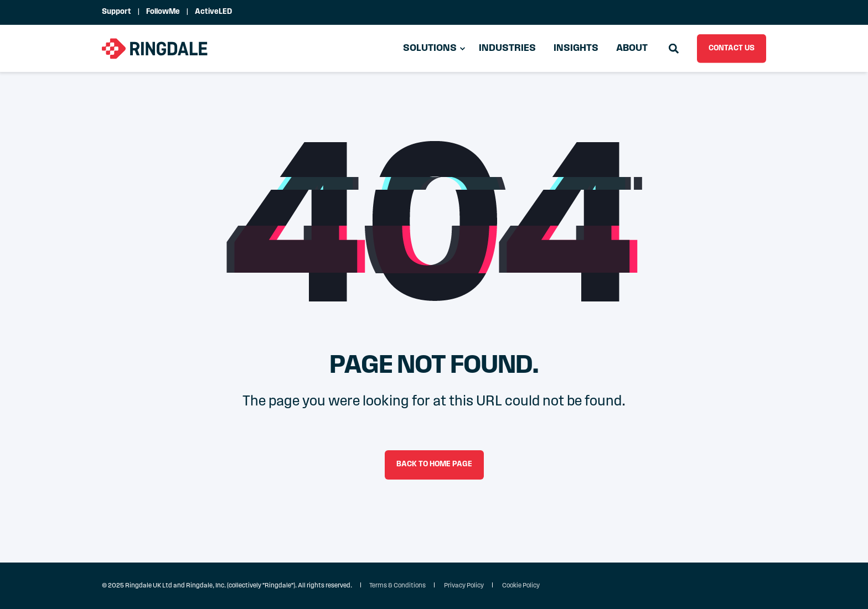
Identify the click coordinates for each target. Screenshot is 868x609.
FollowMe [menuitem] (163, 12)
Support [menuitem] (117, 12)
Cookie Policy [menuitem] (521, 586)
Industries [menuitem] (507, 48)
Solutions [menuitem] (430, 48)
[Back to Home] (155, 48)
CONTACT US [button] (732, 48)
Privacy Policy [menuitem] (464, 586)
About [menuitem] (632, 48)
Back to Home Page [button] (434, 464)
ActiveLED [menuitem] (213, 12)
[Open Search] (675, 48)
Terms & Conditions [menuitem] (397, 586)
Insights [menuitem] (576, 48)
